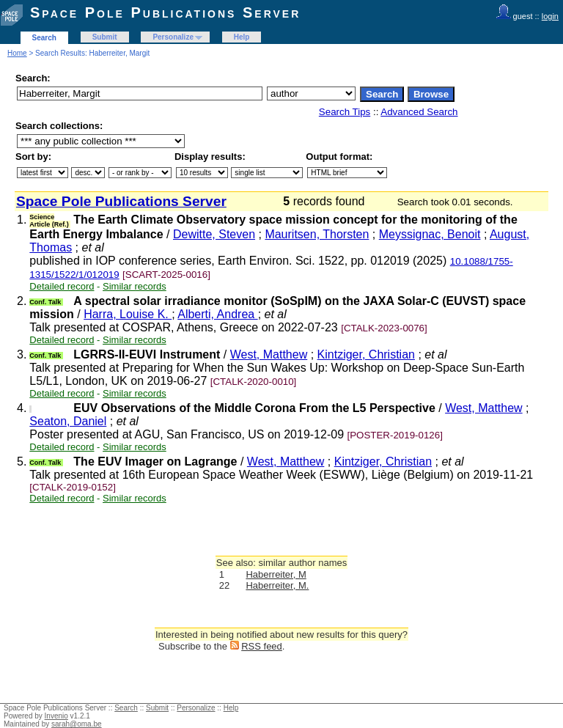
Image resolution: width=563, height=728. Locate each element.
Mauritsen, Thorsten (317, 234)
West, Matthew (269, 354)
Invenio (56, 716)
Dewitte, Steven (214, 234)
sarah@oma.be (77, 724)
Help (242, 37)
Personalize (173, 37)
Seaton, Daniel (68, 421)
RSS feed (262, 646)
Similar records (135, 286)
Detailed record (62, 286)
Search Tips (345, 112)
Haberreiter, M (276, 574)
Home (17, 53)
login (550, 16)
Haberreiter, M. (277, 585)
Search (44, 38)
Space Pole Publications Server (165, 12)
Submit (105, 37)
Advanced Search (419, 112)
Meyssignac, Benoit (430, 234)
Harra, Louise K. (128, 314)
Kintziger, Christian (366, 354)
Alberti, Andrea (217, 314)
